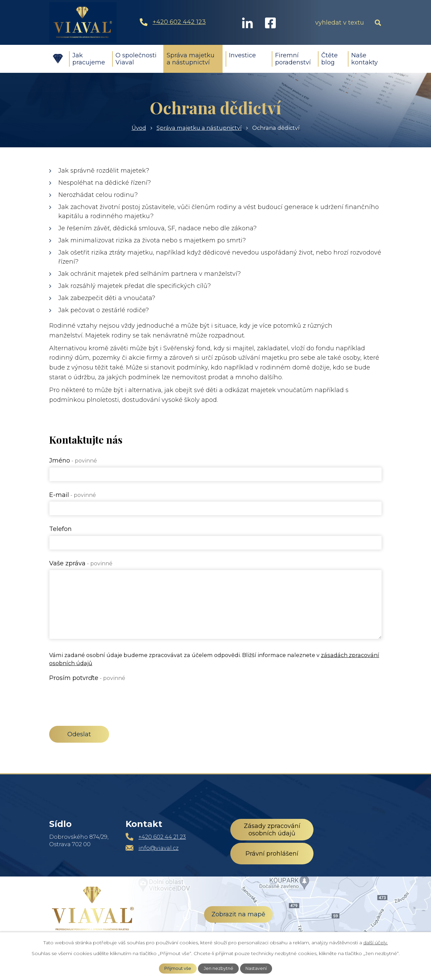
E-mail (73, 495)
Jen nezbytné (219, 968)
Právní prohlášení (272, 854)
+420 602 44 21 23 (162, 837)
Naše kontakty (364, 59)
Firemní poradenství (293, 59)
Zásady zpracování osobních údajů (272, 830)
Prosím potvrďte (87, 678)
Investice (242, 55)
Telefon (60, 529)
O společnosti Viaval (136, 59)
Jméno (73, 461)
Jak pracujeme (89, 59)
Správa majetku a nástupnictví (191, 59)
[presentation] (100, 697)
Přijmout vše (178, 968)
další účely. (376, 943)
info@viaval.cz (158, 848)
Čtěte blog (329, 59)
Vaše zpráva (81, 563)
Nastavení (256, 968)
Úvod (58, 59)
